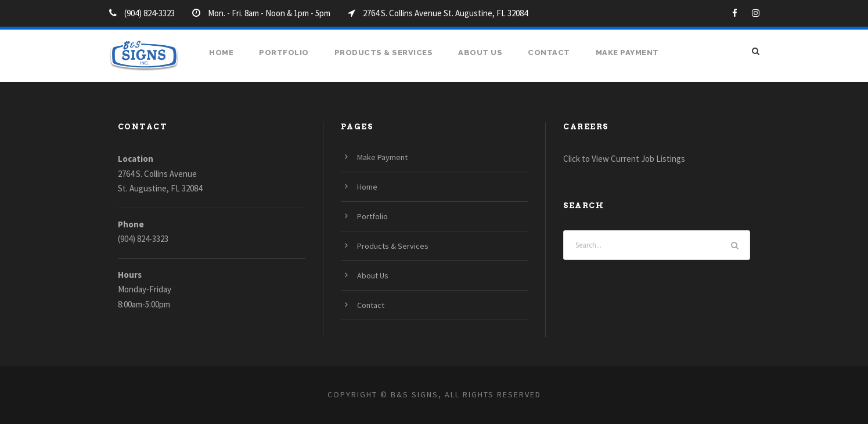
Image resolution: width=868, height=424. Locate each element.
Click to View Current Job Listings (624, 159)
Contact (549, 52)
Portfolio (284, 52)
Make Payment (627, 52)
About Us (480, 52)
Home (221, 52)
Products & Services (384, 52)
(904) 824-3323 (143, 239)
